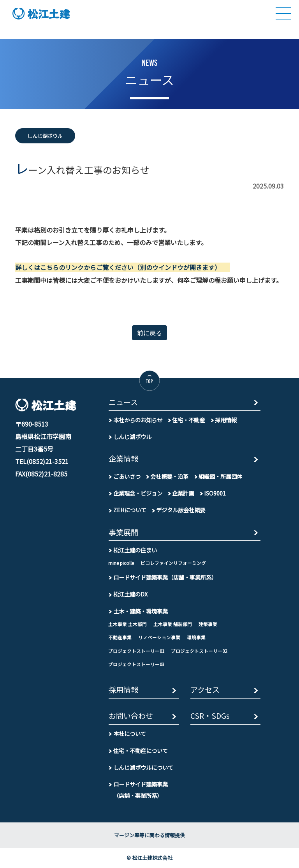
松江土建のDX (130, 594)
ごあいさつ (127, 476)
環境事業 (196, 637)
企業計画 (183, 493)
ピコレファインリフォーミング (173, 563)
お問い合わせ (131, 716)
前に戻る (149, 332)
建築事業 (208, 624)
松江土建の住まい (135, 550)
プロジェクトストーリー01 (136, 651)
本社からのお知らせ (138, 419)
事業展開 (123, 532)
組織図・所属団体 (220, 476)
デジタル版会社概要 (181, 510)
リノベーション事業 (159, 637)
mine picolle (121, 563)
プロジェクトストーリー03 (136, 664)
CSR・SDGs (210, 716)
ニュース (123, 402)
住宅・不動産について (141, 751)
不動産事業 (120, 637)
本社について (130, 733)
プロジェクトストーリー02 (199, 651)
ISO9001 (215, 493)
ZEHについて (130, 510)
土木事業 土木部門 (128, 624)
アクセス (205, 690)
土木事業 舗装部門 (173, 624)
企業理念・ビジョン (138, 493)
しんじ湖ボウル (132, 436)
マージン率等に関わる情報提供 (149, 835)
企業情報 (123, 459)
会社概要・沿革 (169, 476)
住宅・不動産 (188, 419)
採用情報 (226, 419)
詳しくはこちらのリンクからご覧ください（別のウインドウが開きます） (116, 267)
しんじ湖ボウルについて (143, 767)
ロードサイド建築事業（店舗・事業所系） (165, 577)
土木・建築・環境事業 (141, 611)
